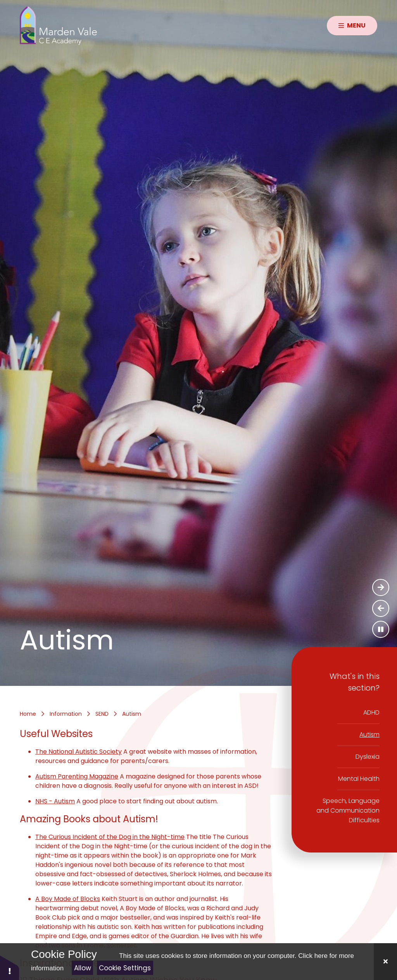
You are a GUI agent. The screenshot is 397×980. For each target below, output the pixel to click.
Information (66, 714)
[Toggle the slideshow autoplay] (381, 629)
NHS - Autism (55, 801)
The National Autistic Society (79, 752)
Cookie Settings (125, 968)
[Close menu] (352, 26)
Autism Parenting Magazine (77, 776)
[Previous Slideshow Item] (381, 608)
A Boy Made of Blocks (68, 899)
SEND (102, 714)
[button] (10, 967)
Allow (83, 968)
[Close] (385, 962)
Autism (132, 714)
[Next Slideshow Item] (381, 587)
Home (28, 714)
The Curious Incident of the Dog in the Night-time (110, 837)
